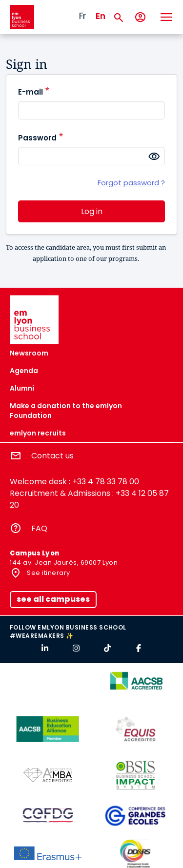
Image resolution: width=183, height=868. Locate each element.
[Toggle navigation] (166, 17)
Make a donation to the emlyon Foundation (66, 411)
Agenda (24, 371)
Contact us (52, 456)
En (101, 16)
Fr (82, 16)
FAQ (39, 528)
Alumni (22, 388)
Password (37, 138)
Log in (92, 211)
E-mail (30, 92)
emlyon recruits (38, 433)
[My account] (140, 17)
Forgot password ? (131, 183)
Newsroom (29, 353)
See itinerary (48, 573)
